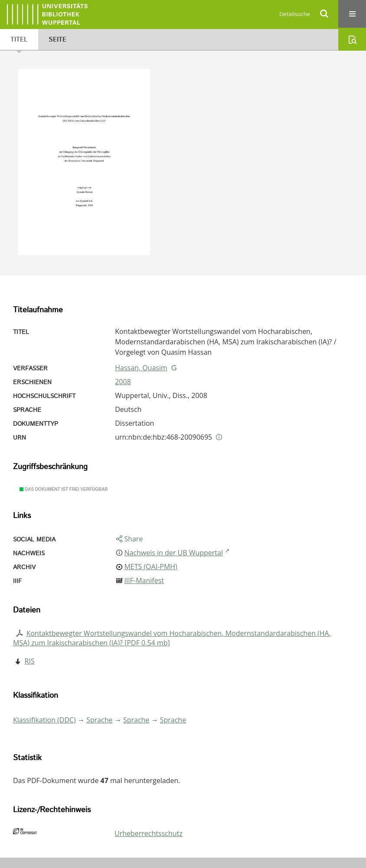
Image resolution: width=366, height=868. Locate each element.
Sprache (99, 720)
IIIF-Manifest (144, 580)
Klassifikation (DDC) (44, 720)
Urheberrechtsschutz (149, 833)
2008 (123, 382)
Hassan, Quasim (141, 368)
